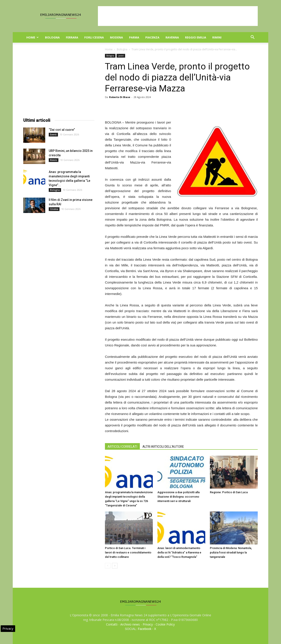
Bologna (52, 37)
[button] (252, 38)
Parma (134, 37)
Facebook (145, 629)
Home (32, 37)
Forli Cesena (94, 37)
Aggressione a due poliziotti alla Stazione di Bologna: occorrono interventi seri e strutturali (178, 497)
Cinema (54, 209)
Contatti (112, 624)
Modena (116, 37)
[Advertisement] (178, 16)
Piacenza (152, 37)
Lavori (121, 56)
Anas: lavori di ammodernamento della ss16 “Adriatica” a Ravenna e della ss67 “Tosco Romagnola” (179, 552)
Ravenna (172, 37)
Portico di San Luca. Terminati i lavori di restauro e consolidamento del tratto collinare (128, 552)
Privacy (148, 624)
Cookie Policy (165, 624)
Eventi (53, 135)
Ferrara (72, 37)
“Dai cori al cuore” (62, 130)
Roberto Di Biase (120, 97)
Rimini (217, 37)
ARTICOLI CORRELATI (122, 447)
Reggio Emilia (196, 37)
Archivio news (130, 624)
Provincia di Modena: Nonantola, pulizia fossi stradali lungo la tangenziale (231, 552)
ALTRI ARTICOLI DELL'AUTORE (163, 447)
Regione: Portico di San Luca (229, 492)
